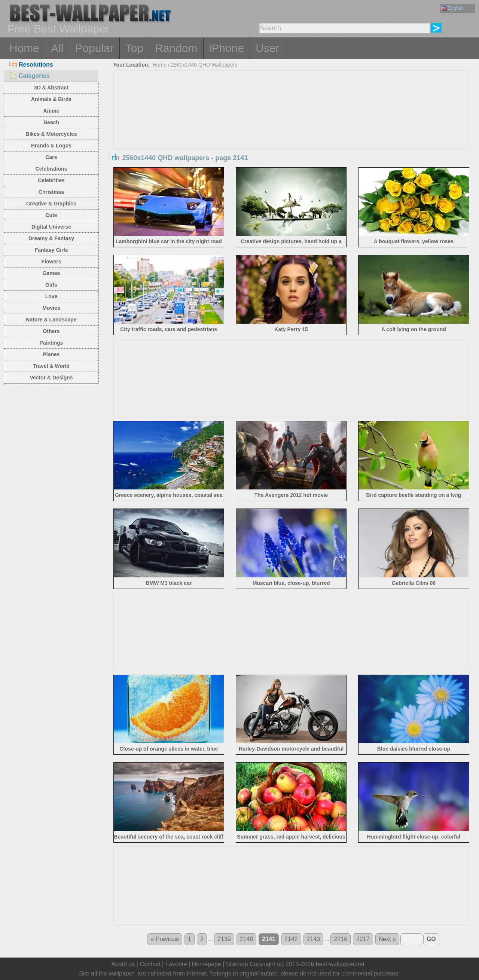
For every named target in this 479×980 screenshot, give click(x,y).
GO (431, 939)
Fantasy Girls (51, 250)
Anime (51, 111)
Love (51, 296)
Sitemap (237, 964)
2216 (341, 939)
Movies (51, 308)
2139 (224, 939)
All (57, 48)
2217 (363, 939)
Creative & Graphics (51, 204)
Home (24, 48)
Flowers (51, 262)
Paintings (51, 343)
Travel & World (51, 366)
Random (176, 48)
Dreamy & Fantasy (51, 238)
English (452, 8)
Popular (94, 48)
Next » (387, 939)
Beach (51, 122)
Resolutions (31, 65)
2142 (291, 939)
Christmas (51, 192)
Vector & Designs (51, 378)
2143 (314, 939)
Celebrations (51, 169)
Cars (51, 157)
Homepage (207, 964)
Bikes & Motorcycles (51, 134)
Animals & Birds (51, 99)
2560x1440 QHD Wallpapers (204, 65)
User (267, 48)
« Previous (165, 939)
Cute (51, 215)
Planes (51, 354)
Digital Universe (51, 227)
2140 (247, 939)
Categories (30, 76)
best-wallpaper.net (340, 964)
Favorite (176, 964)
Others (51, 331)
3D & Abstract (51, 88)
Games (51, 273)
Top (134, 48)
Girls (51, 285)
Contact (150, 964)
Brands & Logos (51, 146)
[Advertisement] (292, 127)
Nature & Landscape (51, 320)
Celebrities (51, 180)
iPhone (227, 48)
